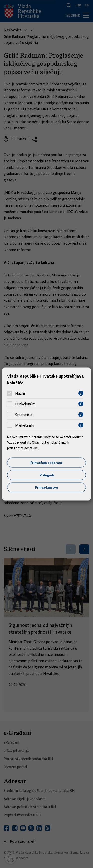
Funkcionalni (25, 404)
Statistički (24, 415)
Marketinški (25, 425)
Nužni (20, 393)
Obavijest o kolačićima (49, 442)
